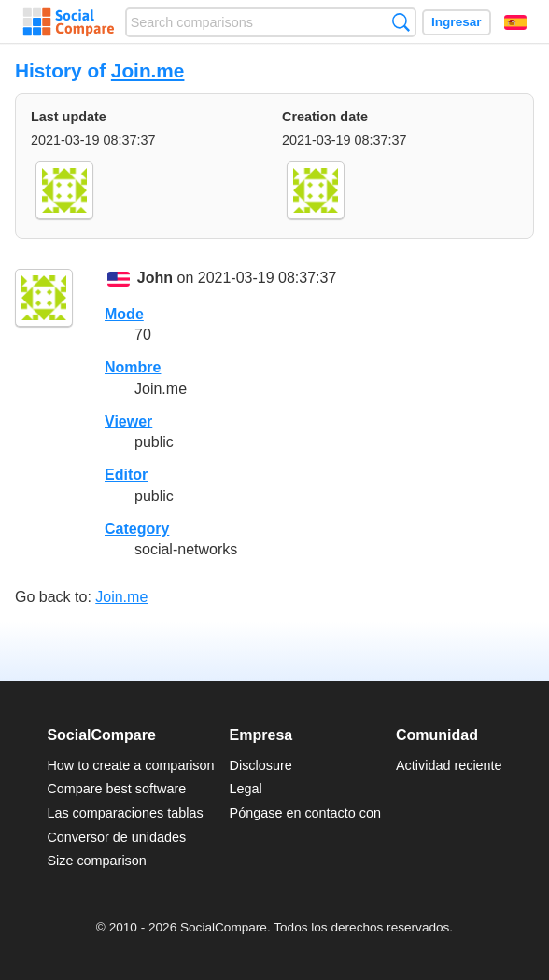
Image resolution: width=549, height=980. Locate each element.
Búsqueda (401, 22)
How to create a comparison (130, 765)
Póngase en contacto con (305, 813)
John (155, 279)
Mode (124, 314)
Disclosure (261, 765)
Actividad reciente (449, 765)
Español (515, 22)
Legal (246, 789)
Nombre (133, 367)
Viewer (128, 421)
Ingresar (457, 22)
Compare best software (116, 789)
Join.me (148, 70)
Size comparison (96, 861)
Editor (126, 475)
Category (137, 529)
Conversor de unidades (116, 837)
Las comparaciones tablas (125, 813)
